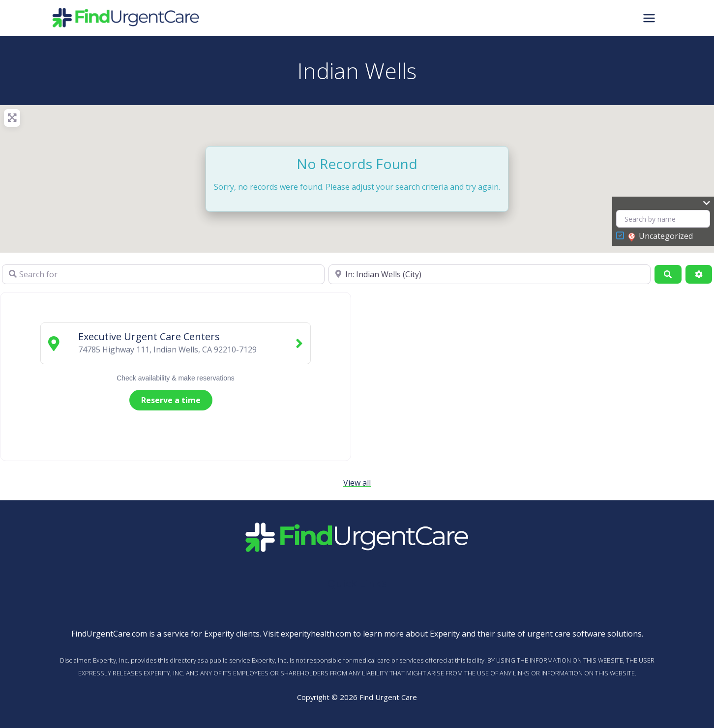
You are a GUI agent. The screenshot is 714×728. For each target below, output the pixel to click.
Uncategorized (660, 236)
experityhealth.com (316, 634)
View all (357, 483)
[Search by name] (663, 219)
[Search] (668, 274)
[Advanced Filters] (699, 274)
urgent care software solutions (584, 634)
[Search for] (163, 274)
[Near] (490, 274)
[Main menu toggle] (649, 18)
